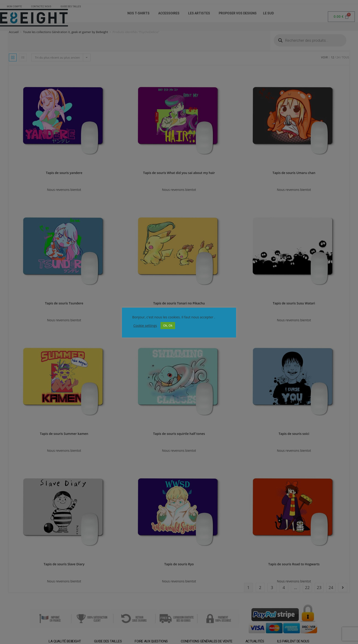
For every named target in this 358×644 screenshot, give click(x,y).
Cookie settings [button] (145, 325)
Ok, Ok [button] (168, 325)
